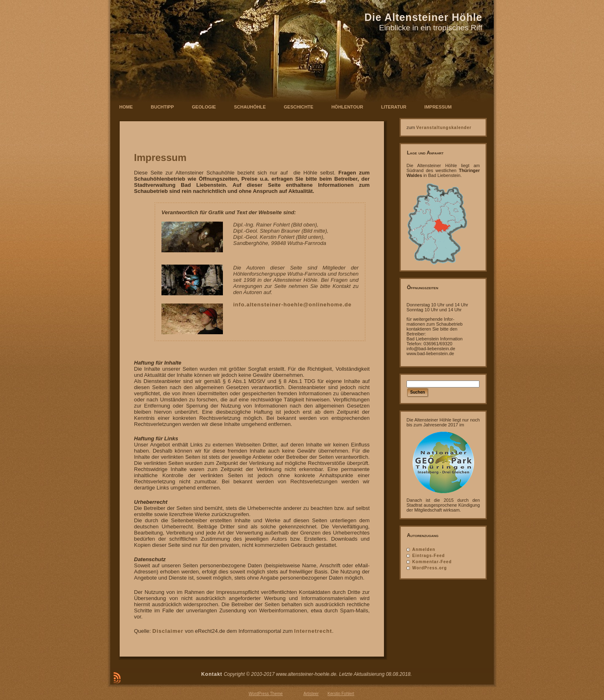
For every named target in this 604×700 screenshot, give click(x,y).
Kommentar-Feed (432, 562)
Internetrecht (313, 631)
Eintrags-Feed (429, 556)
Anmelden (424, 549)
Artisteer (311, 694)
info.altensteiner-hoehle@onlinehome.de (292, 305)
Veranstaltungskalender (444, 128)
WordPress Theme (266, 694)
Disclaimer (168, 631)
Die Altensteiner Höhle (423, 17)
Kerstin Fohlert (341, 694)
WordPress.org (430, 568)
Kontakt (212, 674)
